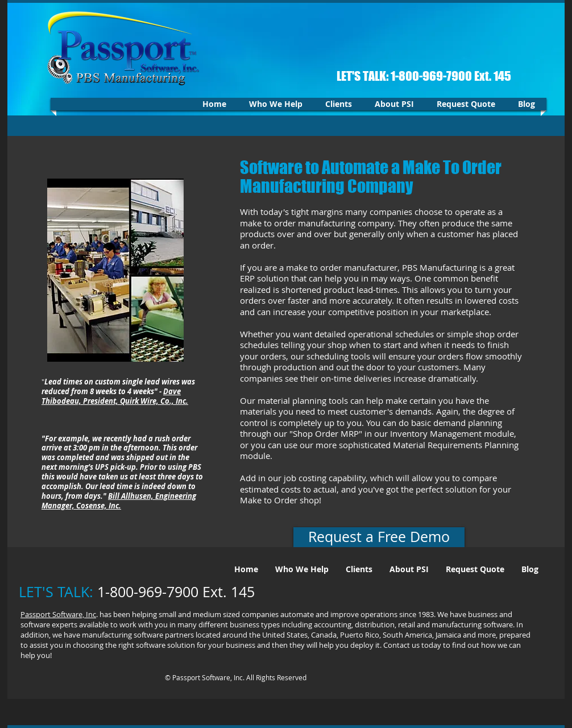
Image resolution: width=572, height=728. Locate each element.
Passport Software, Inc (58, 614)
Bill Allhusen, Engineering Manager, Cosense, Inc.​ (119, 501)
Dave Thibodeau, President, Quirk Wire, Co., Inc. (115, 396)
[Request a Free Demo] (379, 537)
